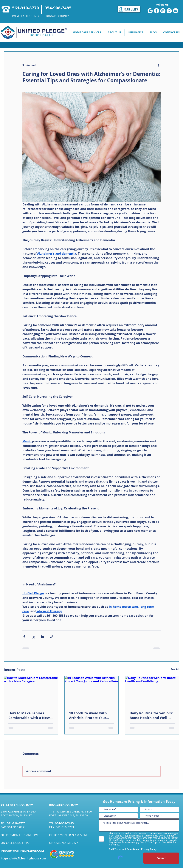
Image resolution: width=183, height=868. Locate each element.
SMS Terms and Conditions (124, 849)
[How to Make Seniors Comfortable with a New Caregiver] (31, 691)
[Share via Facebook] (24, 637)
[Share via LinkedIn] (42, 637)
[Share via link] (52, 637)
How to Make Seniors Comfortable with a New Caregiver (29, 715)
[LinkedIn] (176, 11)
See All (175, 669)
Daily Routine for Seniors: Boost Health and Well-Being (151, 715)
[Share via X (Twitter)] (33, 637)
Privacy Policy (149, 849)
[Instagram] (163, 11)
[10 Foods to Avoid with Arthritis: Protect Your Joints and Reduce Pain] (92, 691)
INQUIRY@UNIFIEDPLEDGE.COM (22, 851)
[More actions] (158, 65)
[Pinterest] (169, 11)
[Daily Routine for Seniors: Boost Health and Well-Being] (152, 691)
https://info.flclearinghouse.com (23, 858)
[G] (150, 11)
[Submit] (161, 858)
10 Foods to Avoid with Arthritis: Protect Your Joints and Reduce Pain (88, 715)
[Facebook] (156, 11)
